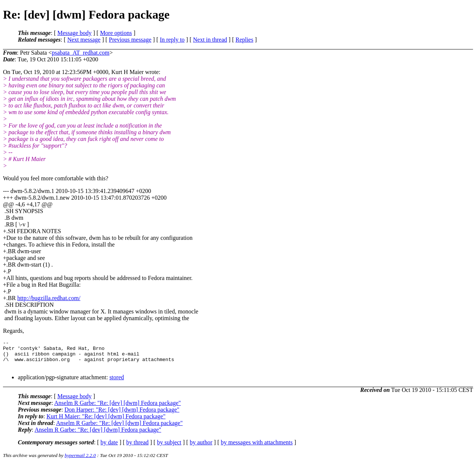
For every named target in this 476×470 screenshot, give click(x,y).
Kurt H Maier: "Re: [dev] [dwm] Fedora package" (106, 422)
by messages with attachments (257, 448)
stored (117, 383)
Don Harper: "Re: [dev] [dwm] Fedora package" (122, 415)
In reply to (172, 40)
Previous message (130, 40)
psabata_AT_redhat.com (81, 53)
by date (109, 448)
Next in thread (210, 40)
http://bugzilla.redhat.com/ (49, 298)
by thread (138, 448)
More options (116, 33)
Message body (74, 33)
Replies (244, 40)
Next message (84, 40)
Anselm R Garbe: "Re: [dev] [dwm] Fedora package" (118, 408)
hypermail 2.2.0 (80, 461)
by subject (169, 448)
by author (201, 448)
